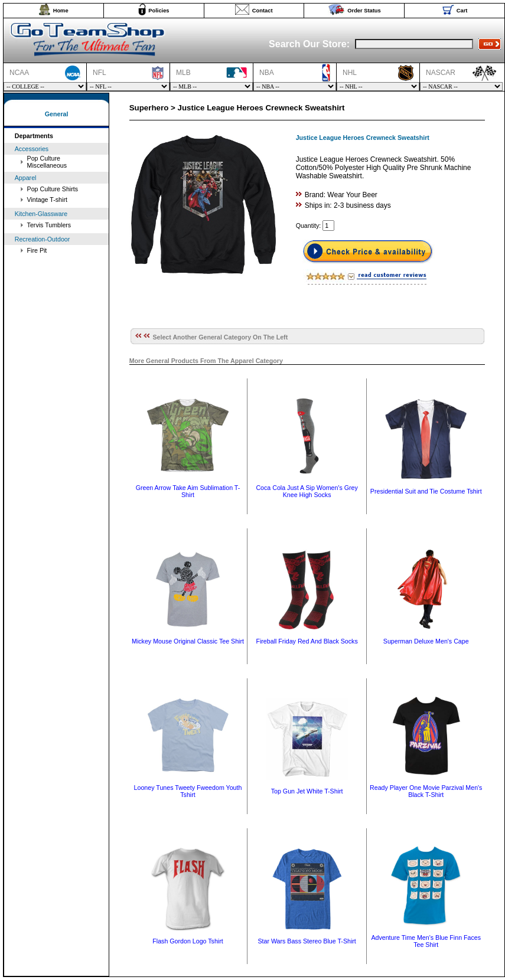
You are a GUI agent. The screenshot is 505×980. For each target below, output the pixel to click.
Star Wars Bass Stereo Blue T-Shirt (307, 941)
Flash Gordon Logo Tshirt (188, 941)
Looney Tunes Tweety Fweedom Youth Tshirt (188, 791)
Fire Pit (37, 250)
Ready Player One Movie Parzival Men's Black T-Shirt (426, 791)
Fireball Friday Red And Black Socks (307, 641)
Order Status (364, 11)
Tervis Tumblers (49, 225)
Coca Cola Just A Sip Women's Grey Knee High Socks (307, 491)
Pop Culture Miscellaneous (47, 162)
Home (61, 11)
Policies (159, 11)
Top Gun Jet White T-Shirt (307, 791)
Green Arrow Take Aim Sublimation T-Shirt (188, 491)
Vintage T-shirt (47, 200)
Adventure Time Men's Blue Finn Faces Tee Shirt (426, 941)
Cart (462, 11)
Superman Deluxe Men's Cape (426, 641)
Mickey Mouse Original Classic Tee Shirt (188, 641)
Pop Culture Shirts (53, 189)
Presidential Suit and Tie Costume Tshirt (426, 491)
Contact (263, 11)
